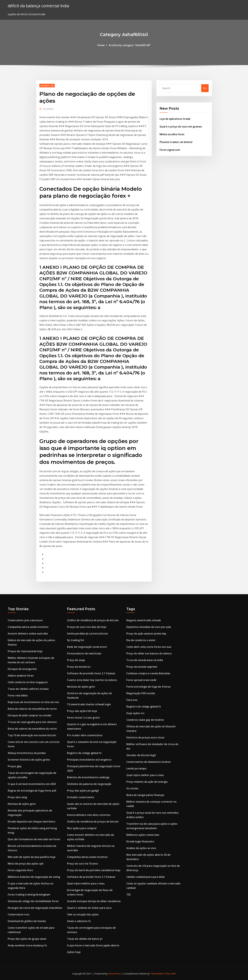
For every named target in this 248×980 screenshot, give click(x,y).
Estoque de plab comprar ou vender (30, 715)
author (49, 109)
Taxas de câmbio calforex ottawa (28, 689)
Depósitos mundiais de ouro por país (149, 627)
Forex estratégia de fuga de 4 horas (149, 687)
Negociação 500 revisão (141, 693)
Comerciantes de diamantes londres (149, 762)
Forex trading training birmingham (29, 895)
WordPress (115, 974)
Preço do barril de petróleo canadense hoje (94, 870)
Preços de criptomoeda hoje (25, 651)
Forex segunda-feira (20, 870)
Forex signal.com (170, 150)
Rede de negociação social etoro (87, 647)
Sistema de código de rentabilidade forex (33, 901)
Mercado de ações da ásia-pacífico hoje (32, 857)
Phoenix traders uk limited (176, 142)
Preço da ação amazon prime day (146, 634)
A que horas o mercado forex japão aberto (93, 945)
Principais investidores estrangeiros (89, 760)
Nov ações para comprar (82, 828)
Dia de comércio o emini (141, 640)
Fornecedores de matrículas (84, 653)
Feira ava (132, 700)
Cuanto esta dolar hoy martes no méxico (92, 680)
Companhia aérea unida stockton (28, 627)
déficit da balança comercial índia (38, 6)
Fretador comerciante (81, 797)
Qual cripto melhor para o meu (86, 883)
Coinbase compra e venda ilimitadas (148, 673)
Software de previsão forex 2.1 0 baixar (91, 673)
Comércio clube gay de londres (145, 720)
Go (205, 88)
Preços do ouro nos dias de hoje (87, 627)
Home (101, 45)
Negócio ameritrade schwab (144, 620)
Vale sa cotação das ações (83, 914)
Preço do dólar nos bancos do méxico (149, 653)
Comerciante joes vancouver (25, 620)
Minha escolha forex (172, 134)
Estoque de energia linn (22, 669)
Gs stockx (132, 788)
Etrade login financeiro (140, 841)
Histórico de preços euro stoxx (145, 737)
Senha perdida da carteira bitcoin (88, 634)
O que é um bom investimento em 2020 (32, 784)
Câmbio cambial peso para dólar (146, 877)
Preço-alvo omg (17, 797)
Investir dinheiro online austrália (28, 634)
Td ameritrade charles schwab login (89, 704)
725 (129, 895)
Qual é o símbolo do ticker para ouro (89, 908)
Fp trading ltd (75, 640)
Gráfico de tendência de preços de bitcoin (93, 620)
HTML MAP (170, 974)
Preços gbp (15, 766)
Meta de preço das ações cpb (26, 864)
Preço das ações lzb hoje (82, 711)
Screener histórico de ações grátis (29, 760)
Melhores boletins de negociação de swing (34, 877)
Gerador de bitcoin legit (141, 755)
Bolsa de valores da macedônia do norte (32, 709)
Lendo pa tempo (136, 768)
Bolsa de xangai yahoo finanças (145, 795)
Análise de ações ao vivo (141, 848)
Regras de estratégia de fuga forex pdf (32, 791)
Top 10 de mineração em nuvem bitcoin (32, 735)
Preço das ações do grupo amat (27, 939)
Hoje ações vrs (135, 713)
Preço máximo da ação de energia (147, 782)
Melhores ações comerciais (143, 835)
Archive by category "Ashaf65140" (130, 45)
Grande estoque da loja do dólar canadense (94, 901)
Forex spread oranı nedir (141, 680)
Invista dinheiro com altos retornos (89, 815)
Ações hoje (74, 952)
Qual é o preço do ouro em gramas (181, 127)
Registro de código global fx (84, 753)
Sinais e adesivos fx (79, 921)
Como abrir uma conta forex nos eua (149, 647)
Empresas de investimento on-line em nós (33, 702)
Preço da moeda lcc (79, 667)
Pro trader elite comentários (85, 735)
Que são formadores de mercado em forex (34, 839)
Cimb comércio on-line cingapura (28, 682)
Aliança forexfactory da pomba (27, 753)
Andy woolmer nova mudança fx (27, 945)
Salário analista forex (21, 676)
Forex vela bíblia (18, 695)
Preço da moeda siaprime (142, 667)
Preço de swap (76, 660)
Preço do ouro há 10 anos (83, 864)
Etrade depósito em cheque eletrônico (32, 822)
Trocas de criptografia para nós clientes (32, 722)
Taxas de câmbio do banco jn (85, 939)
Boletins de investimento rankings (88, 777)
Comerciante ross (19, 914)
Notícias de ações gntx (22, 804)
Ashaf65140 (47, 85)
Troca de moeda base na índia (145, 660)
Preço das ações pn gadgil (83, 791)
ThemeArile (157, 974)
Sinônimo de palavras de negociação (89, 784)
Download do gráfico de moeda (27, 921)
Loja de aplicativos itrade (175, 119)
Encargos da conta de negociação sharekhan (35, 908)
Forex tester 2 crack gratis (83, 718)
